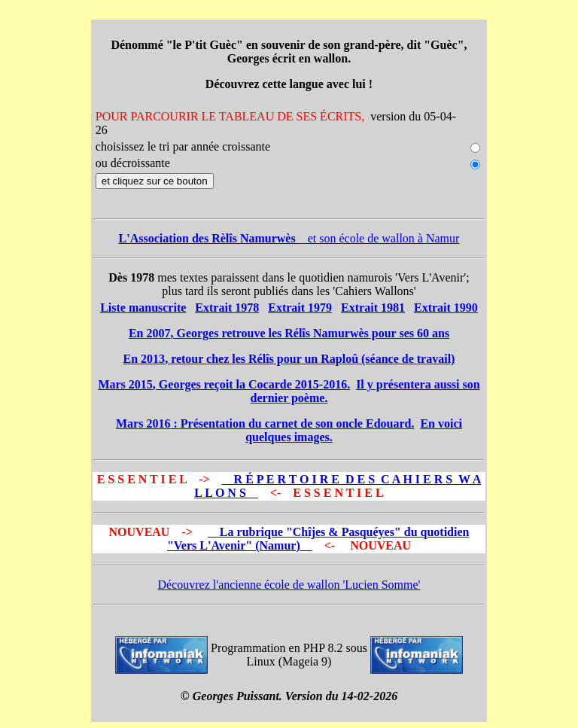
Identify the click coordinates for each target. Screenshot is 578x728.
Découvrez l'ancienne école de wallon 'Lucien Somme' (289, 585)
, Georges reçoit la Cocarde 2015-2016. (224, 384)
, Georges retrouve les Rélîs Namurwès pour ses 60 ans (289, 333)
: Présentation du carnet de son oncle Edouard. (265, 423)
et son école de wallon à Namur (289, 238)
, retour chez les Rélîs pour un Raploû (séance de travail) (289, 359)
